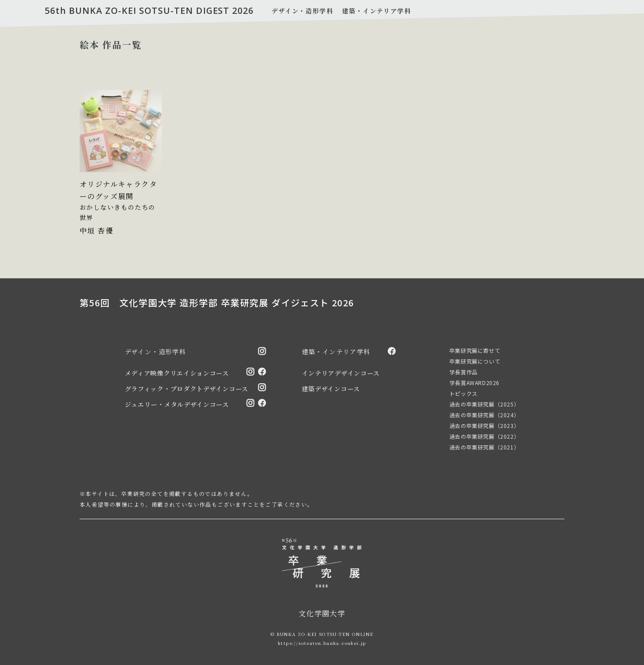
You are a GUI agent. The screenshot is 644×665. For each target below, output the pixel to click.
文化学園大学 (322, 613)
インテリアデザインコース (341, 373)
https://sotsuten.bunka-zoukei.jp (322, 642)
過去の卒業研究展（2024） (484, 414)
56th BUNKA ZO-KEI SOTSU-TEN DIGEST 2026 (150, 11)
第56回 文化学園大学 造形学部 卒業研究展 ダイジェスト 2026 (217, 303)
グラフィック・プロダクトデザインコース (186, 388)
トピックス (464, 393)
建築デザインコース (331, 388)
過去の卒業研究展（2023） (484, 425)
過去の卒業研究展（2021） (484, 447)
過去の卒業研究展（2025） (484, 404)
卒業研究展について (475, 361)
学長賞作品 (464, 371)
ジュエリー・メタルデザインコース (177, 404)
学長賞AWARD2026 (475, 382)
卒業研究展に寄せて (475, 350)
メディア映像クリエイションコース (177, 373)
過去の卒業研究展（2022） (484, 436)
